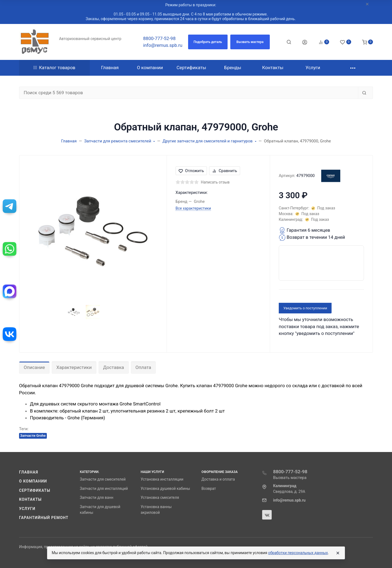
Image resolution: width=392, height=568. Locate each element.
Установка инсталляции (162, 479)
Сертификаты (35, 490)
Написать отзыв (215, 182)
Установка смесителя (160, 497)
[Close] (338, 553)
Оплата (143, 367)
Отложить (191, 171)
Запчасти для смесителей (103, 479)
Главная (29, 472)
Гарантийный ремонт (44, 518)
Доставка (114, 367)
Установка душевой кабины (166, 488)
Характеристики (74, 367)
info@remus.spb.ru (163, 45)
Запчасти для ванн (97, 497)
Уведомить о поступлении (305, 308)
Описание (34, 367)
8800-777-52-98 (159, 38)
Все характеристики (193, 208)
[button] (208, 42)
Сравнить (225, 171)
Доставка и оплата (218, 479)
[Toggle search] (289, 42)
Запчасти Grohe (33, 436)
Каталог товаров (54, 68)
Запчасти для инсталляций (104, 488)
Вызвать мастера (290, 478)
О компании (33, 481)
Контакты (30, 499)
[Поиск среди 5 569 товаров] (189, 93)
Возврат (209, 488)
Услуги (27, 509)
